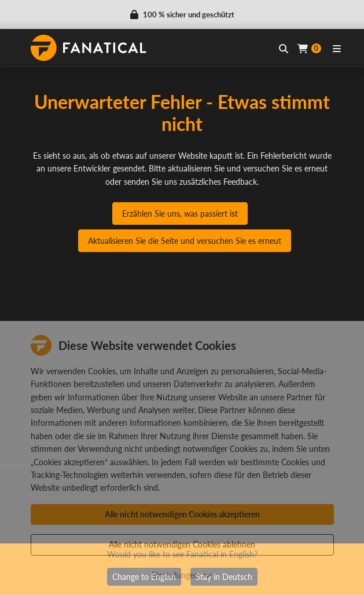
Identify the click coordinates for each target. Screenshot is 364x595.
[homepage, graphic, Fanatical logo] (89, 48)
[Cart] (309, 48)
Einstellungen (182, 575)
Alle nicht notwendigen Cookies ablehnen (182, 544)
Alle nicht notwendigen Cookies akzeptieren (182, 514)
